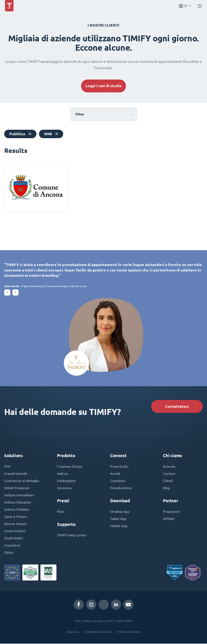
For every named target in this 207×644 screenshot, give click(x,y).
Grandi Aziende (16, 474)
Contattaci (118, 481)
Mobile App (119, 526)
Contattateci (177, 407)
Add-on (63, 474)
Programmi (171, 512)
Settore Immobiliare (19, 495)
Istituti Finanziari (17, 488)
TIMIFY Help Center (72, 536)
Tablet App (118, 519)
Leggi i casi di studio (103, 86)
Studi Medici (13, 539)
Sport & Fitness (16, 517)
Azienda (169, 467)
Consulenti (12, 546)
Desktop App (120, 512)
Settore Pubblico (17, 510)
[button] (7, 293)
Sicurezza (64, 488)
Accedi (115, 474)
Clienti (168, 481)
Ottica (9, 553)
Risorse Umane (15, 524)
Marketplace (66, 481)
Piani (61, 512)
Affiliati (169, 519)
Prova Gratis (119, 467)
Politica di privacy (129, 632)
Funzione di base (70, 467)
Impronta (72, 632)
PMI (7, 467)
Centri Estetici (15, 531)
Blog (166, 488)
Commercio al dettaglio (22, 481)
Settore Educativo (18, 503)
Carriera (169, 474)
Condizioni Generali (98, 632)
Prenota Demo (121, 488)
